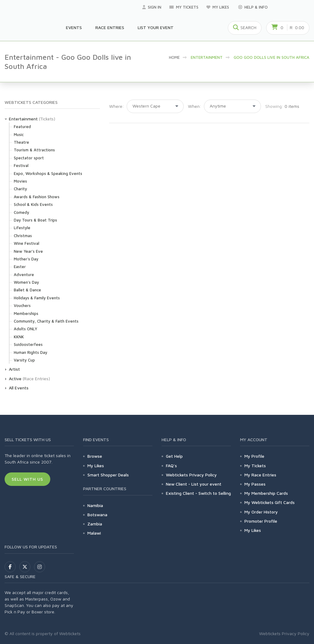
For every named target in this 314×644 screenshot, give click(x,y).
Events (74, 27)
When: (195, 106)
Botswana (97, 515)
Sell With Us (27, 479)
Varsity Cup (24, 360)
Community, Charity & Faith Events (46, 321)
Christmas (23, 236)
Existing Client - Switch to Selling (198, 493)
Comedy (21, 212)
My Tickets (184, 7)
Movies (20, 181)
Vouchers (22, 305)
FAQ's (171, 466)
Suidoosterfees (28, 344)
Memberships (26, 313)
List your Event (156, 27)
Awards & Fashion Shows (37, 197)
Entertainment (23, 119)
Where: (117, 106)
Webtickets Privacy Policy (191, 475)
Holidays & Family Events (37, 298)
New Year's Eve (28, 251)
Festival (21, 165)
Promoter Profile (261, 521)
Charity (20, 189)
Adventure (24, 275)
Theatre (21, 142)
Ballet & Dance (27, 290)
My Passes (255, 484)
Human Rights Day (31, 352)
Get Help (174, 456)
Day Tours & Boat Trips (35, 220)
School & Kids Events (33, 204)
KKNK (19, 337)
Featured (22, 127)
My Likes (218, 7)
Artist (14, 369)
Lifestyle (22, 228)
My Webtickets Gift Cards (270, 502)
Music (19, 134)
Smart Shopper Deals (108, 475)
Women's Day (26, 282)
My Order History (261, 512)
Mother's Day (26, 259)
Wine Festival (27, 243)
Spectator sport (29, 158)
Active (15, 379)
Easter (20, 267)
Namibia (95, 505)
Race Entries (110, 27)
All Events (19, 388)
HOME (174, 57)
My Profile (254, 456)
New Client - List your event (194, 484)
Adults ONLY (25, 329)
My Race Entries (260, 475)
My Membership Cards (266, 493)
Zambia (95, 524)
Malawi (94, 533)
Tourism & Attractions (34, 150)
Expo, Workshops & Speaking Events (48, 173)
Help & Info (253, 7)
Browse (95, 456)
